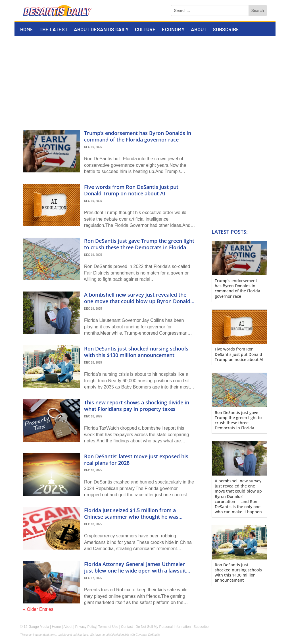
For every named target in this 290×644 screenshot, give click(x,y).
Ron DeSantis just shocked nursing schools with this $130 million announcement (136, 352)
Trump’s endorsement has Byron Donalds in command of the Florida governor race (138, 136)
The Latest (54, 30)
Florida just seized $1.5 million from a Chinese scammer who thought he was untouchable (131, 517)
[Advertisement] (145, 79)
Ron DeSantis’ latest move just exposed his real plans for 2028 (136, 460)
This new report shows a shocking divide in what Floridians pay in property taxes (137, 406)
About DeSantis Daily (101, 30)
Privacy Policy (86, 627)
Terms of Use (108, 627)
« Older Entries (38, 609)
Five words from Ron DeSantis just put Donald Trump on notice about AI (131, 190)
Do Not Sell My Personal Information (163, 627)
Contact (127, 627)
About (199, 30)
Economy (173, 30)
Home (27, 30)
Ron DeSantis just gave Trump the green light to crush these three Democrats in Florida (139, 244)
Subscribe (226, 30)
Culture (145, 30)
